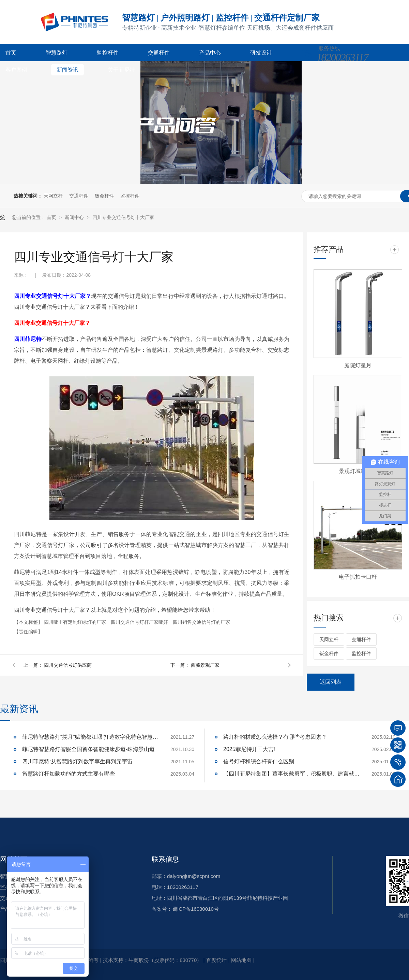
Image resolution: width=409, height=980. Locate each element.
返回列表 (331, 682)
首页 (11, 53)
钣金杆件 (104, 196)
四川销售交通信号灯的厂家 (201, 622)
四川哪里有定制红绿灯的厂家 (76, 622)
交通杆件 (159, 53)
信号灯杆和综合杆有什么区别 (259, 761)
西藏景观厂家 (205, 665)
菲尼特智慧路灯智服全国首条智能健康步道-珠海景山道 (88, 749)
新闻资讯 (67, 70)
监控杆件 (108, 53)
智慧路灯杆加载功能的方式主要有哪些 (69, 774)
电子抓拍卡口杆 (358, 577)
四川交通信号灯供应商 (68, 665)
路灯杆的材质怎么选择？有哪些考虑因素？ (275, 737)
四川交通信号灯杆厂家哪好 (140, 622)
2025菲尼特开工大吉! (249, 749)
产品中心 (210, 53)
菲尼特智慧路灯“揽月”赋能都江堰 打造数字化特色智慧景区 (90, 737)
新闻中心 (75, 217)
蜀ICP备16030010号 (195, 909)
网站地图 (241, 960)
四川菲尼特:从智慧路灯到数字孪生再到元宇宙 (77, 761)
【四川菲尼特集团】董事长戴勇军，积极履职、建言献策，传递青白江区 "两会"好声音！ (291, 774)
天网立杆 (53, 196)
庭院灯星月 (358, 365)
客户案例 (16, 70)
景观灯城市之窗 (358, 471)
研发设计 (261, 53)
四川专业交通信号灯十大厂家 (123, 217)
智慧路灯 (57, 53)
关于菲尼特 (121, 70)
